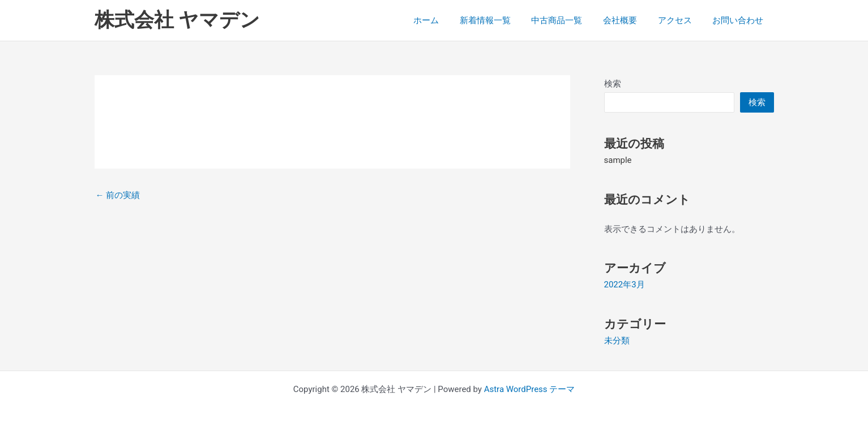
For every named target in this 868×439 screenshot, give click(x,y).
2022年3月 (625, 285)
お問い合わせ (740, 20)
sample (618, 160)
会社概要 (630, 20)
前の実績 (118, 195)
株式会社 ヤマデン (178, 20)
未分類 (617, 341)
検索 (613, 84)
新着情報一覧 (502, 20)
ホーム (447, 20)
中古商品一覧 (570, 20)
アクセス (681, 20)
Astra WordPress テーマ (530, 389)
